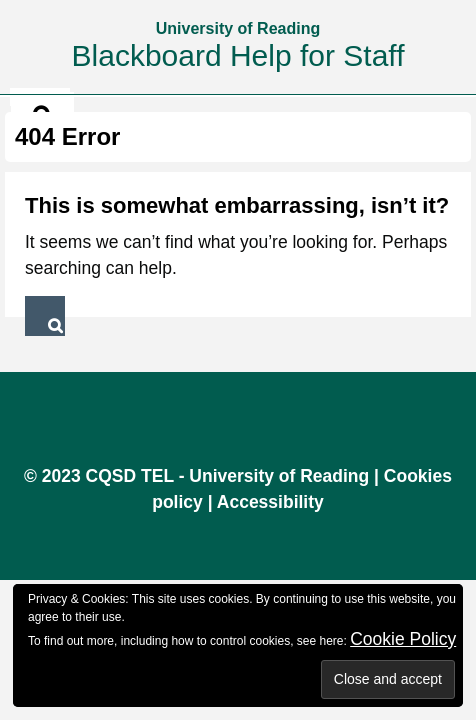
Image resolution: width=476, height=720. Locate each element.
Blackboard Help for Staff (238, 55)
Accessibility (270, 502)
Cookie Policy (403, 639)
